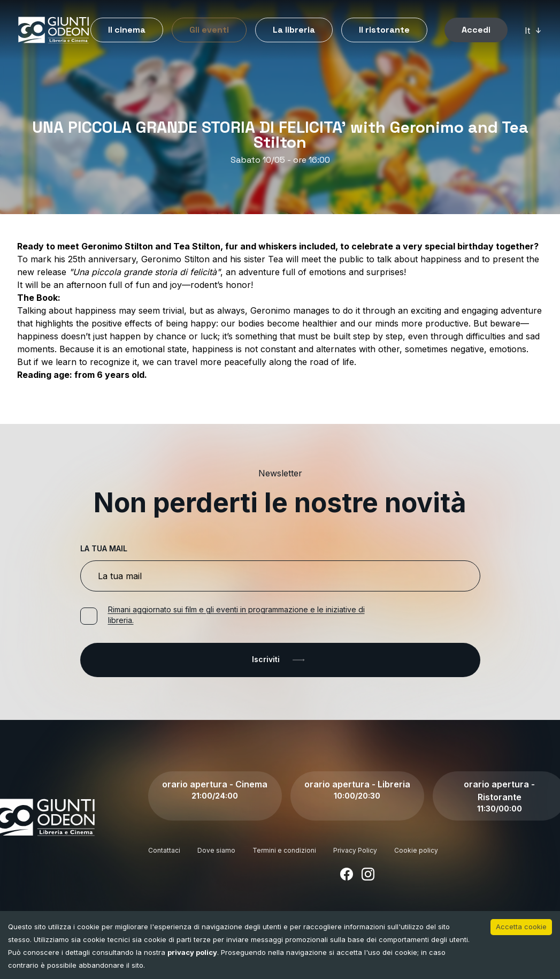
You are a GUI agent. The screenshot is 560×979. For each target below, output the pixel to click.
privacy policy (192, 952)
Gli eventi (209, 30)
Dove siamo (216, 850)
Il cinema (127, 30)
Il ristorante (384, 30)
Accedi (476, 30)
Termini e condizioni (284, 850)
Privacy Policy (355, 850)
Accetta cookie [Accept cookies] (521, 927)
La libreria (294, 30)
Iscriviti (280, 660)
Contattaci (164, 850)
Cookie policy (416, 850)
